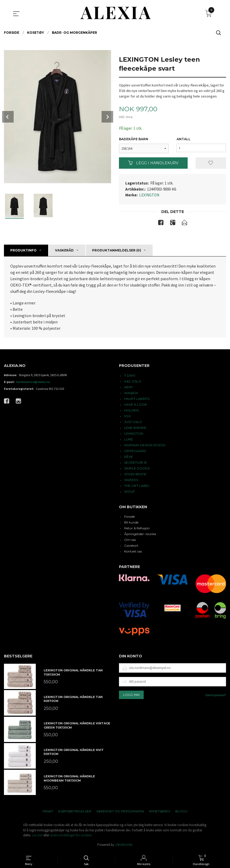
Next (107, 117)
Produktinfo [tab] (23, 251)
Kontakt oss (133, 552)
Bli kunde (131, 523)
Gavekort (131, 546)
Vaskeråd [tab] (64, 251)
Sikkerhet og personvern (120, 812)
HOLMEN (131, 411)
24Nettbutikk (124, 845)
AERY (129, 388)
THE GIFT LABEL (137, 486)
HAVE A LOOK (136, 405)
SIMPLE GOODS (137, 469)
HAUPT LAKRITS (137, 399)
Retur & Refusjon (137, 529)
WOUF (129, 492)
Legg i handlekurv (153, 163)
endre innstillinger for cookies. (71, 836)
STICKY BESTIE (135, 475)
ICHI (127, 417)
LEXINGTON (149, 195)
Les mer (37, 836)
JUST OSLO (133, 422)
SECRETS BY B (135, 463)
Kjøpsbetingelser (75, 812)
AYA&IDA (131, 393)
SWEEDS (131, 480)
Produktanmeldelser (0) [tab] (117, 251)
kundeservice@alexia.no (33, 382)
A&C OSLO (133, 382)
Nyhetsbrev (160, 812)
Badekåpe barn (134, 139)
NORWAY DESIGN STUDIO (145, 446)
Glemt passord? (216, 696)
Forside (129, 517)
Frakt (48, 812)
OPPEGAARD (135, 451)
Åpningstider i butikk (140, 535)
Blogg (181, 812)
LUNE (129, 440)
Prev (8, 117)
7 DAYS (130, 376)
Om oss (130, 540)
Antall (184, 139)
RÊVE (129, 457)
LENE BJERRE (135, 428)
